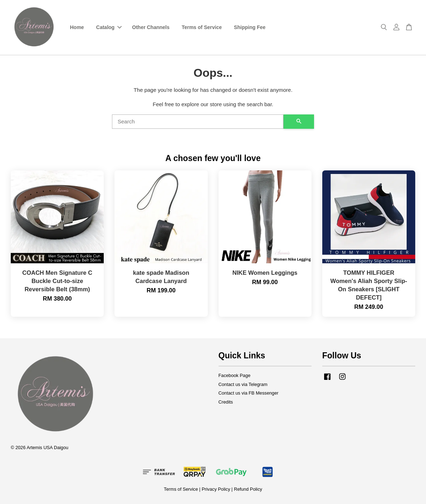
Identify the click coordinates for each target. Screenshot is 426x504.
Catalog (109, 27)
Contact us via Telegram (243, 384)
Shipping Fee (250, 27)
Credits (226, 402)
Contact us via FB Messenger (249, 393)
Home (77, 27)
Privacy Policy (216, 489)
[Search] (198, 122)
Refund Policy (248, 489)
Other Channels (151, 27)
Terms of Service (202, 27)
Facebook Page (235, 375)
